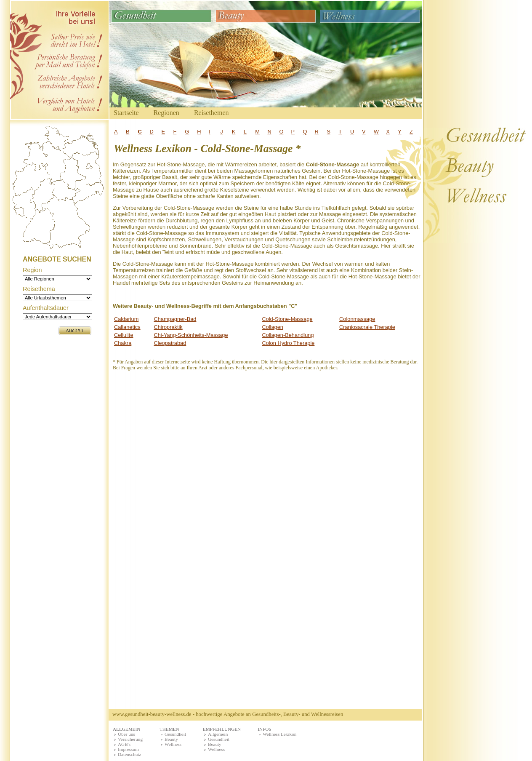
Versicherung (130, 739)
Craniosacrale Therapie (367, 327)
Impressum (128, 749)
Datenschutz (129, 754)
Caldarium (126, 319)
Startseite (126, 113)
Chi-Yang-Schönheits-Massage (191, 335)
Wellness (173, 744)
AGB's (124, 744)
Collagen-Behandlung (288, 335)
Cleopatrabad (170, 343)
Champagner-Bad (175, 319)
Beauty (171, 739)
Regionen (166, 113)
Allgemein (218, 734)
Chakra (123, 343)
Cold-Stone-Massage (287, 319)
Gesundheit (175, 734)
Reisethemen (211, 113)
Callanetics (127, 327)
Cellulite (124, 335)
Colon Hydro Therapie (288, 343)
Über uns (126, 734)
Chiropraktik (168, 327)
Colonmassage (357, 319)
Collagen (273, 327)
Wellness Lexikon (279, 734)
